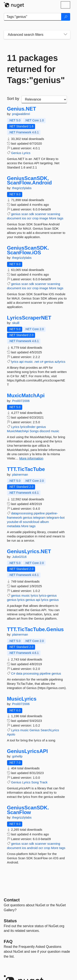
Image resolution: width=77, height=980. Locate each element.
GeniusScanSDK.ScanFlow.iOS (28, 250)
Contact (12, 900)
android (32, 848)
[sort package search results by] (44, 99)
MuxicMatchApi (26, 396)
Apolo (11, 734)
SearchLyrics (50, 730)
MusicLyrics (22, 699)
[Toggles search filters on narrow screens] (65, 35)
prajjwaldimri (21, 114)
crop (35, 218)
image (44, 218)
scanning (54, 214)
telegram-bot (56, 517)
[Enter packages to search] (33, 17)
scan (25, 214)
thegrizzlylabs (22, 188)
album (45, 522)
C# (13, 673)
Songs (34, 431)
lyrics (15, 362)
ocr (29, 218)
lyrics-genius (48, 595)
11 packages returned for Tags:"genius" (36, 69)
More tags (56, 218)
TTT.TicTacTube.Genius (35, 629)
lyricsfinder (28, 427)
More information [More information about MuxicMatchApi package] (31, 458)
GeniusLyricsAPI (27, 751)
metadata (14, 526)
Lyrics (26, 153)
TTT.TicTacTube (26, 469)
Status (10, 921)
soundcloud (31, 522)
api (21, 362)
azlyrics (60, 362)
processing (31, 673)
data (19, 673)
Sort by (13, 99)
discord (45, 431)
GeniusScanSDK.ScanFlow (28, 810)
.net (36, 362)
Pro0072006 (21, 401)
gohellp (17, 756)
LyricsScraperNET (29, 318)
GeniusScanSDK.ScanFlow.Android (30, 181)
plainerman (20, 474)
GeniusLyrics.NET (29, 551)
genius (16, 214)
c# (42, 362)
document (14, 218)
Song (35, 782)
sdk (32, 214)
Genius (16, 153)
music (29, 362)
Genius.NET (22, 109)
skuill (16, 323)
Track (44, 782)
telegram (39, 517)
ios (24, 218)
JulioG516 (19, 557)
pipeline (39, 513)
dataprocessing (22, 513)
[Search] (66, 17)
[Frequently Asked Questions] (8, 941)
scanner (41, 214)
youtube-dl (15, 522)
